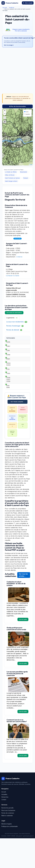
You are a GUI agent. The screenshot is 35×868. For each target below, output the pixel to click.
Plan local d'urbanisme (8, 823)
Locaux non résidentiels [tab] (17, 322)
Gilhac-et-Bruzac (10, 175)
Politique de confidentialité (10, 839)
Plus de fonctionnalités (18, 106)
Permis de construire (8, 826)
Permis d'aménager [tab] (15, 326)
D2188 (8, 361)
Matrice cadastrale (7, 828)
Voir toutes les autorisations (14, 313)
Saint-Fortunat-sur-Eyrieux (12, 178)
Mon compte (28, 3)
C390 (8, 355)
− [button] (5, 114)
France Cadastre (10, 3)
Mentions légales (7, 837)
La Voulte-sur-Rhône (11, 172)
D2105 (8, 343)
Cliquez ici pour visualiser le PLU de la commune (21, 30)
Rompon (26, 178)
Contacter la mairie (13, 276)
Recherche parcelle (7, 821)
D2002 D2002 (8, 373)
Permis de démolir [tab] (14, 330)
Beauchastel (24, 172)
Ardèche (12, 8)
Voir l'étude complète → (17, 415)
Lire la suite (17, 239)
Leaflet (31, 165)
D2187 (8, 349)
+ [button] (5, 111)
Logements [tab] (12, 318)
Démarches (5, 810)
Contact (4, 812)
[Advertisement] (17, 66)
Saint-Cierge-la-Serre (11, 181)
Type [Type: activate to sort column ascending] (19, 338)
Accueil (5, 8)
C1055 (8, 385)
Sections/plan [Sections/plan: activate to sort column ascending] (11, 338)
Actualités (4, 807)
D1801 (8, 367)
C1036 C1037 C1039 (8, 392)
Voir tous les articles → (23, 588)
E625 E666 (8, 399)
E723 (8, 379)
